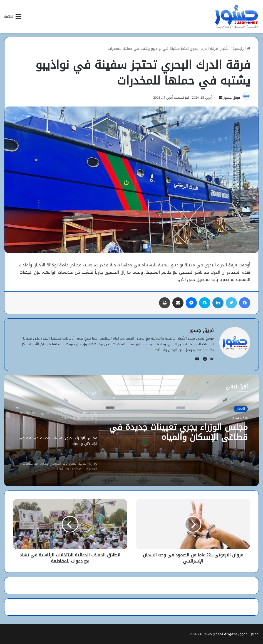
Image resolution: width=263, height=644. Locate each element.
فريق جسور (232, 98)
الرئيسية (241, 49)
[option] (131, 431)
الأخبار (225, 49)
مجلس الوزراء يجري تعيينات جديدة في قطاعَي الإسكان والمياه (178, 432)
